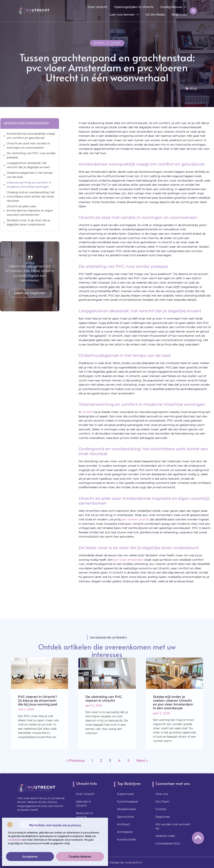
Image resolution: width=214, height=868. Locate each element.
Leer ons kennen (124, 15)
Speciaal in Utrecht (83, 804)
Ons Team (162, 802)
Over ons (162, 794)
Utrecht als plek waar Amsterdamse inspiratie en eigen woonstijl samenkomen (30, 210)
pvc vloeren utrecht (135, 519)
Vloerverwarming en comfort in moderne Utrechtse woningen (29, 185)
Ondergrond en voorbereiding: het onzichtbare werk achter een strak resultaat (31, 196)
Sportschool (125, 817)
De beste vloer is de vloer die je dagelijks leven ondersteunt (28, 222)
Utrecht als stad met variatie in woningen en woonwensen (28, 145)
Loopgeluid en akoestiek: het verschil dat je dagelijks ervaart (28, 165)
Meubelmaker (127, 809)
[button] (193, 11)
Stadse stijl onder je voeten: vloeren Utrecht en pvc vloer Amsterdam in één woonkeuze (173, 703)
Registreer (179, 14)
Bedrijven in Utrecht (84, 815)
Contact (161, 809)
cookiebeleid (15, 840)
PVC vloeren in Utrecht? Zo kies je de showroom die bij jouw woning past (38, 701)
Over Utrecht (98, 7)
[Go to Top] (198, 837)
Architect (123, 824)
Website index (165, 836)
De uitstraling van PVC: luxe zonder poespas (31, 155)
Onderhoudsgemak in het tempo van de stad (30, 175)
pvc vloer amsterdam (129, 560)
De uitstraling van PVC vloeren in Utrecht (104, 699)
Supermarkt (125, 794)
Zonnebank (125, 832)
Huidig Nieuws (173, 7)
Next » (142, 761)
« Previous (75, 761)
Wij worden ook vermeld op (173, 826)
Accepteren (30, 857)
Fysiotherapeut (127, 802)
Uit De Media (155, 14)
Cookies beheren (80, 857)
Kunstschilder (127, 839)
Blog (193, 89)
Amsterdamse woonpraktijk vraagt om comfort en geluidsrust (31, 136)
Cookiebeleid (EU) (168, 843)
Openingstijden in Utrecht (134, 7)
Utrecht (87, 412)
